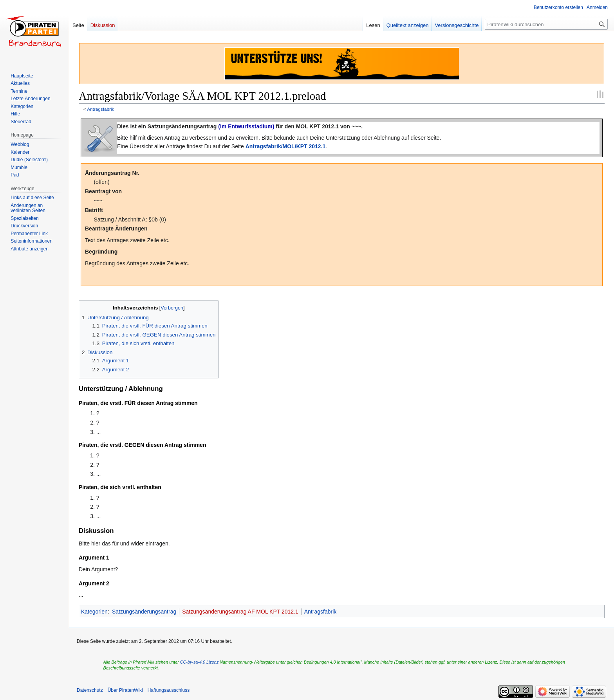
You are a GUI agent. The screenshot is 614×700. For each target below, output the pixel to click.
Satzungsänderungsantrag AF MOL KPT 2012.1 (240, 612)
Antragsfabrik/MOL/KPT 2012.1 (286, 146)
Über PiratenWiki (125, 690)
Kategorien (94, 612)
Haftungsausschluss (169, 690)
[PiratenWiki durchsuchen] (546, 24)
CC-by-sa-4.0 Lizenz (199, 662)
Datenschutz (90, 690)
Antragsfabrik (100, 109)
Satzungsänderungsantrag (144, 612)
